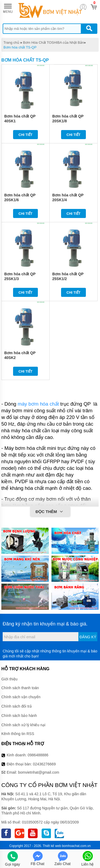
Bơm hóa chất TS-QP (20, 47)
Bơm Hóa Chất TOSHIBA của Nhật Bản (53, 43)
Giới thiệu (9, 679)
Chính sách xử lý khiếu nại (23, 725)
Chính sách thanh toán (20, 688)
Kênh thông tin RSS (18, 734)
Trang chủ (11, 43)
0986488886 (38, 755)
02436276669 (44, 764)
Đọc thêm (50, 512)
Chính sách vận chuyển (21, 697)
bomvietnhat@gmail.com (39, 772)
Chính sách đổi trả (17, 706)
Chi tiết (25, 135)
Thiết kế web (52, 846)
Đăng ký (88, 637)
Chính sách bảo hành (19, 716)
